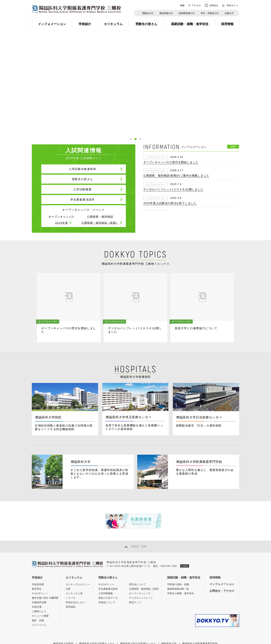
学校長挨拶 (38, 551)
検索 (181, 5)
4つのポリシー (40, 560)
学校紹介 (37, 544)
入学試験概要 (83, 189)
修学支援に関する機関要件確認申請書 (45, 566)
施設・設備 (38, 587)
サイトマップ (168, 632)
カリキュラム (74, 544)
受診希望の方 (166, 13)
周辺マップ (135, 569)
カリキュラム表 (74, 560)
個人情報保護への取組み (140, 632)
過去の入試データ (108, 564)
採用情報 (215, 544)
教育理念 (37, 555)
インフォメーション (222, 550)
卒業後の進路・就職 (178, 551)
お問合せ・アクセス (222, 557)
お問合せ (212, 5)
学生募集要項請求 (83, 200)
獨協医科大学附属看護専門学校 (200, 610)
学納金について (107, 569)
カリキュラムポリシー (78, 551)
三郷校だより (39, 578)
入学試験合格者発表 (82, 169)
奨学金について (137, 551)
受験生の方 (148, 13)
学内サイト (230, 5)
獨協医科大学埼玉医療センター (97, 610)
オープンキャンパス (140, 560)
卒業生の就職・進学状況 (180, 560)
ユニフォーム (39, 591)
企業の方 (229, 13)
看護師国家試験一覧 (178, 555)
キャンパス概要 (40, 582)
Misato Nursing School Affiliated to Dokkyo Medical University (76, 9)
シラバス (71, 564)
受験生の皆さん (83, 179)
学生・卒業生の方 (210, 13)
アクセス (195, 5)
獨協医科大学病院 (63, 610)
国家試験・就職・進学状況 (184, 544)
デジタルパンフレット (141, 564)
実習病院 (71, 573)
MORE (233, 147)
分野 (68, 555)
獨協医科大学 (169, 610)
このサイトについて (107, 632)
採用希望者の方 (187, 13)
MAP (184, 532)
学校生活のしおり (75, 569)
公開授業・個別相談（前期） (145, 555)
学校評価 (37, 573)
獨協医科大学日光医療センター (138, 610)
